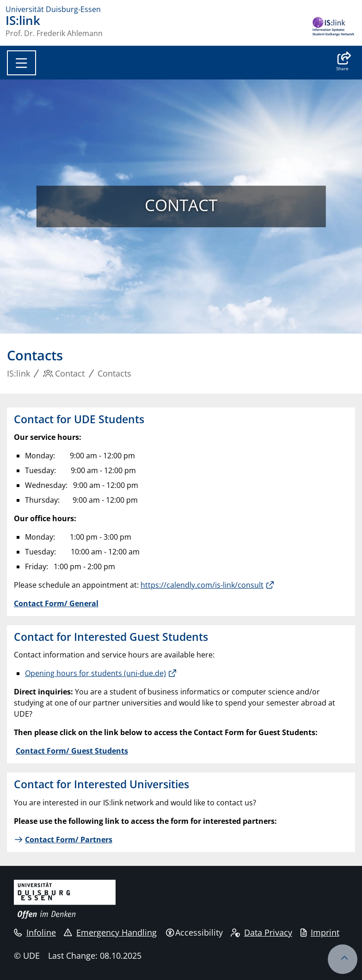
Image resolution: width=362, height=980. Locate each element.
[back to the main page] (333, 27)
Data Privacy (261, 932)
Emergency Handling (110, 932)
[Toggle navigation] (21, 63)
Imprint (320, 932)
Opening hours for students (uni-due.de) (95, 673)
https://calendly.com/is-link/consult (202, 585)
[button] (342, 62)
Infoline (35, 932)
